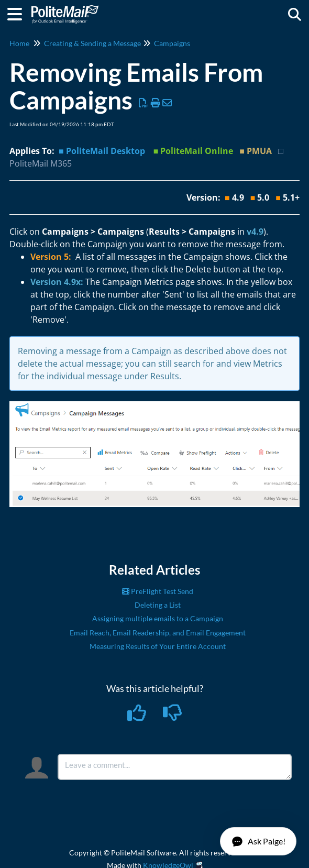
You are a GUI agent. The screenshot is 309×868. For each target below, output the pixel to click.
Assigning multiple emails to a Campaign (158, 618)
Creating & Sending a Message (92, 43)
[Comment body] (175, 767)
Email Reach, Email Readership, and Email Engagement (158, 633)
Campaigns (172, 43)
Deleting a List (158, 605)
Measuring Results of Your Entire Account (158, 646)
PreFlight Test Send (158, 591)
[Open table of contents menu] (18, 13)
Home (19, 43)
